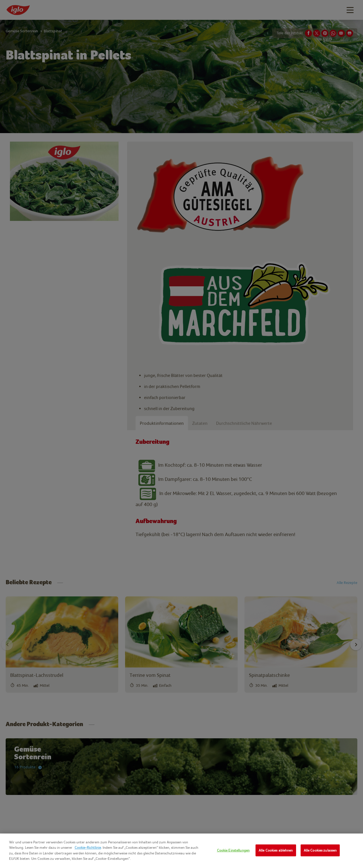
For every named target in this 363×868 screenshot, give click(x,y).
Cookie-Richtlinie (88, 847)
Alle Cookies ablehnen (276, 850)
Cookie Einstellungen (233, 850)
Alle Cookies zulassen (320, 850)
